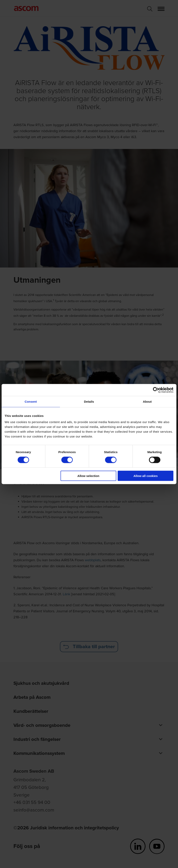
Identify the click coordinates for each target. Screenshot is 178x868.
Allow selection (88, 476)
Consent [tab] (31, 401)
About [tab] (147, 401)
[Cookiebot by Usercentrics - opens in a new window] (156, 390)
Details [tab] (89, 401)
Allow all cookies (146, 476)
